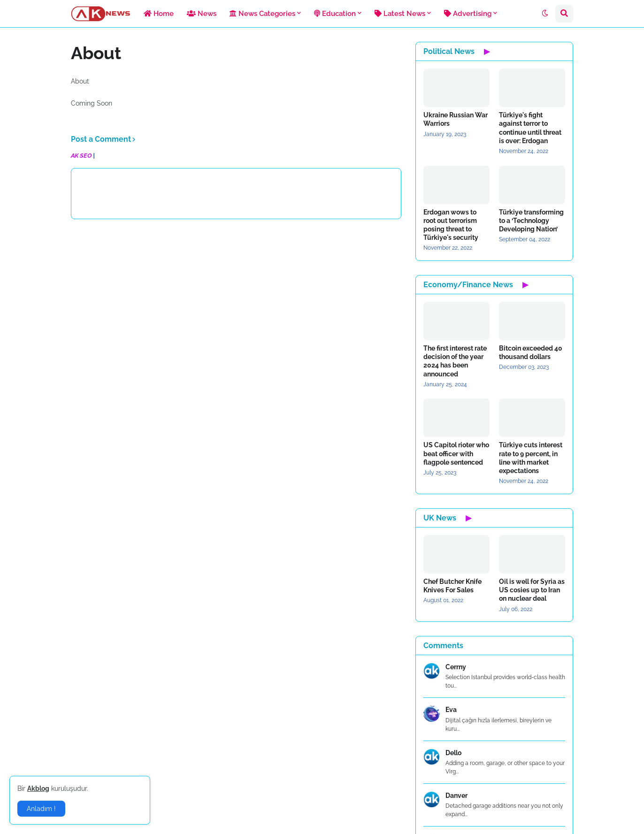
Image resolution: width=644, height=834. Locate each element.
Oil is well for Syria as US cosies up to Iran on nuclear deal (532, 590)
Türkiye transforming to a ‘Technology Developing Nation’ (531, 221)
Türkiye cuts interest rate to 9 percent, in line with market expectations (531, 458)
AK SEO (81, 156)
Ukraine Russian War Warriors (456, 119)
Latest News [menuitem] (400, 14)
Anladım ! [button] (41, 809)
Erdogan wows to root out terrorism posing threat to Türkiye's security (451, 225)
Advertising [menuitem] (468, 14)
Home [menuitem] (159, 14)
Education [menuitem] (335, 14)
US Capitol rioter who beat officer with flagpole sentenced (456, 453)
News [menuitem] (202, 14)
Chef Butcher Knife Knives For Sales (452, 586)
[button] (545, 14)
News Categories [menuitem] (262, 14)
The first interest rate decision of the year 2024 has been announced (455, 361)
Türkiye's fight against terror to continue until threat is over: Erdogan (530, 128)
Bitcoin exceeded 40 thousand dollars (531, 352)
